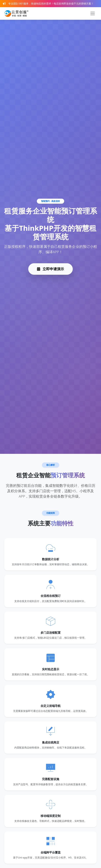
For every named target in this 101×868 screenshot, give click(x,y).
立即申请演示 (50, 269)
